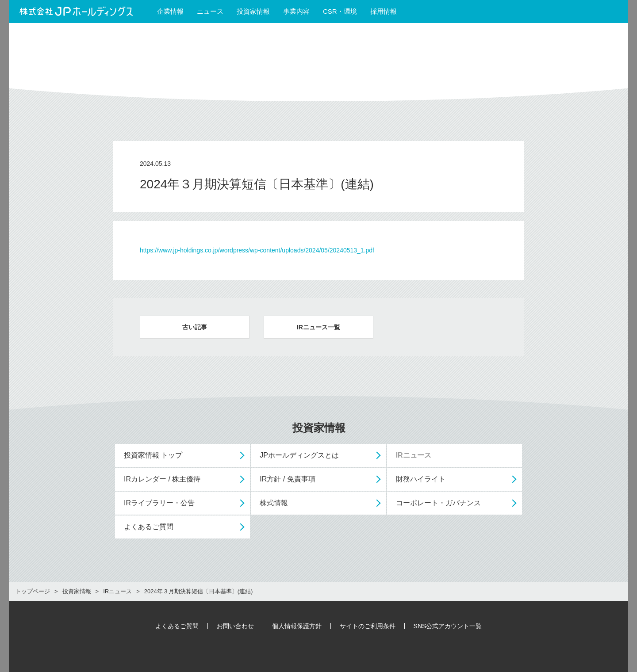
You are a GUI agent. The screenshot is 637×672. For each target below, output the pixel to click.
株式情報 (274, 503)
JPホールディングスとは (299, 455)
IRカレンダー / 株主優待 (162, 479)
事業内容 (296, 11)
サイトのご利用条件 (368, 626)
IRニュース (414, 455)
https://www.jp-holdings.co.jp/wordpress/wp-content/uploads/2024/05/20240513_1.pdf (257, 250)
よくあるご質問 (149, 527)
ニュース (210, 11)
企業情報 (170, 11)
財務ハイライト (421, 479)
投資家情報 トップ (153, 455)
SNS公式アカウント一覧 (448, 626)
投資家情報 (253, 11)
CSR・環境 (340, 11)
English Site (595, 11)
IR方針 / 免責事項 (287, 479)
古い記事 (195, 327)
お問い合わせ (235, 626)
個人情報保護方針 (297, 626)
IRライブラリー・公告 (159, 503)
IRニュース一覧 (318, 327)
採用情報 (388, 11)
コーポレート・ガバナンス (438, 503)
